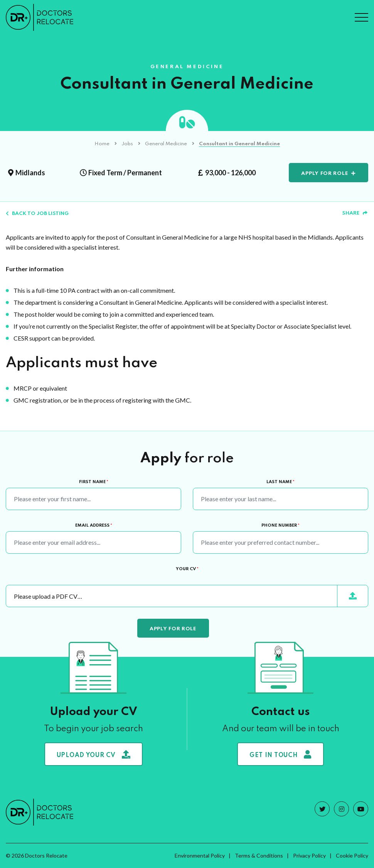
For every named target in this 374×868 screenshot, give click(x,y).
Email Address (94, 526)
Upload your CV (94, 754)
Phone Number (280, 526)
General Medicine (166, 144)
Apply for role (325, 174)
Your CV (187, 569)
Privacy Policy (309, 855)
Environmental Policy (200, 855)
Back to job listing (37, 214)
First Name (94, 482)
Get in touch (280, 754)
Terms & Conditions (259, 855)
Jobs (127, 144)
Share (355, 213)
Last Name (280, 482)
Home (102, 144)
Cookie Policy (352, 855)
